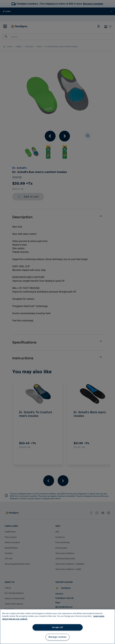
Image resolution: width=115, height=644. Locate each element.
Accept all (58, 627)
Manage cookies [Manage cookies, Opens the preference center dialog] (57, 637)
